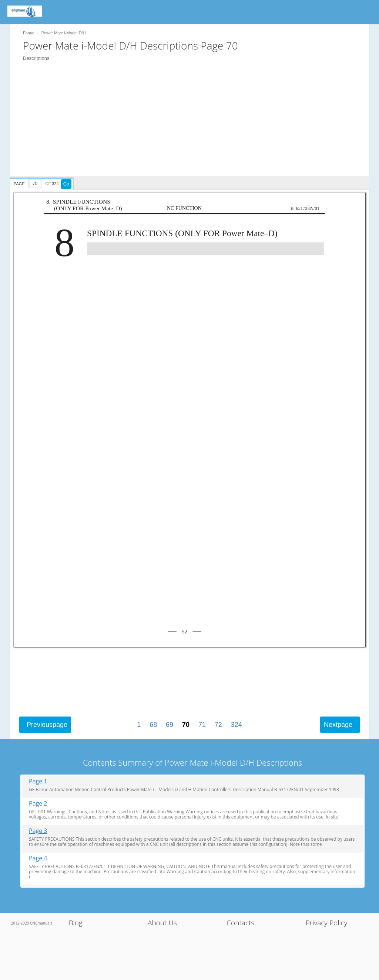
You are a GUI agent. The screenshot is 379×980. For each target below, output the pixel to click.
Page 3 (38, 831)
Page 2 (38, 804)
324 (237, 725)
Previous (47, 725)
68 (153, 725)
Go (66, 184)
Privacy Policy (327, 923)
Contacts (240, 923)
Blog (76, 923)
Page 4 (38, 858)
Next (338, 725)
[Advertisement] (193, 125)
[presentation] (43, 183)
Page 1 (38, 781)
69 (170, 725)
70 (186, 725)
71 (202, 725)
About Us (162, 923)
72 (218, 725)
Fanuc (29, 33)
